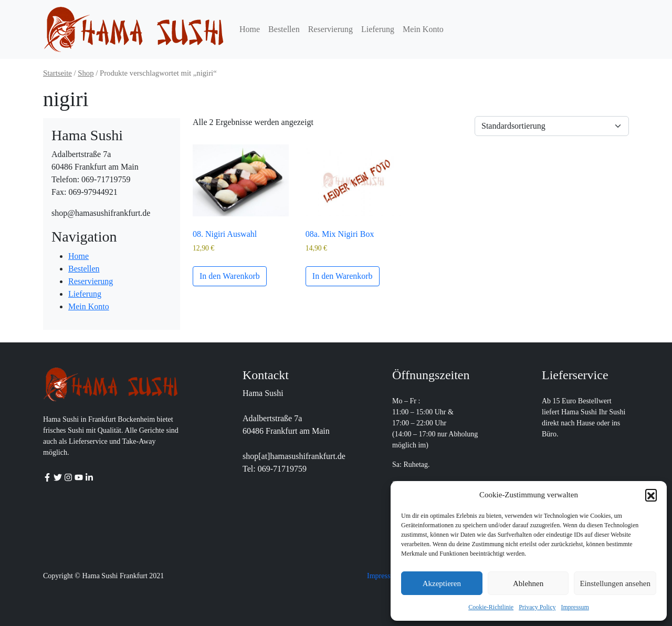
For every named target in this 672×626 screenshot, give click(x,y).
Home (250, 29)
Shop (86, 73)
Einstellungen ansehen (615, 583)
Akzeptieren (442, 583)
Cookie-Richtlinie (491, 607)
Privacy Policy (537, 607)
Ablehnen (528, 583)
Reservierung (330, 29)
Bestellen (284, 29)
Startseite (57, 73)
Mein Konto (423, 29)
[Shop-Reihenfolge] (552, 126)
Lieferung (378, 29)
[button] (651, 495)
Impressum (575, 607)
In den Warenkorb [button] (230, 276)
